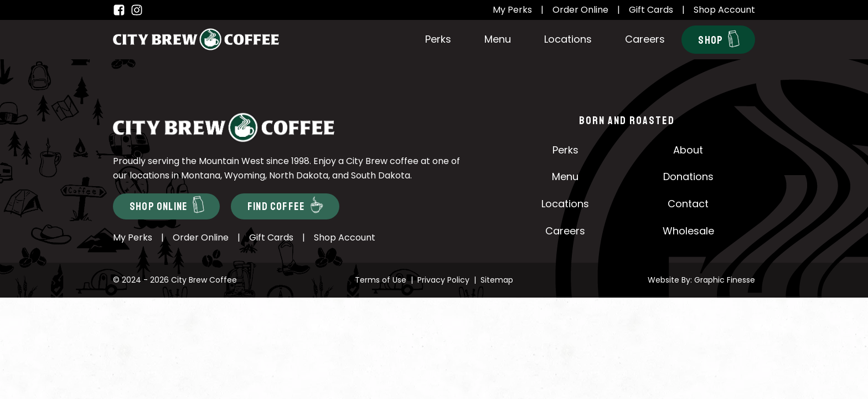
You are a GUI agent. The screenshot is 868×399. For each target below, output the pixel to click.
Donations (688, 177)
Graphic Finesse (725, 280)
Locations (568, 39)
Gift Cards (651, 10)
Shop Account (724, 10)
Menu (498, 39)
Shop (719, 39)
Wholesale (688, 231)
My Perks (512, 10)
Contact (688, 204)
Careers (645, 39)
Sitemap (497, 280)
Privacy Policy (443, 280)
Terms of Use (381, 280)
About (688, 150)
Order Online (580, 10)
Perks (438, 39)
